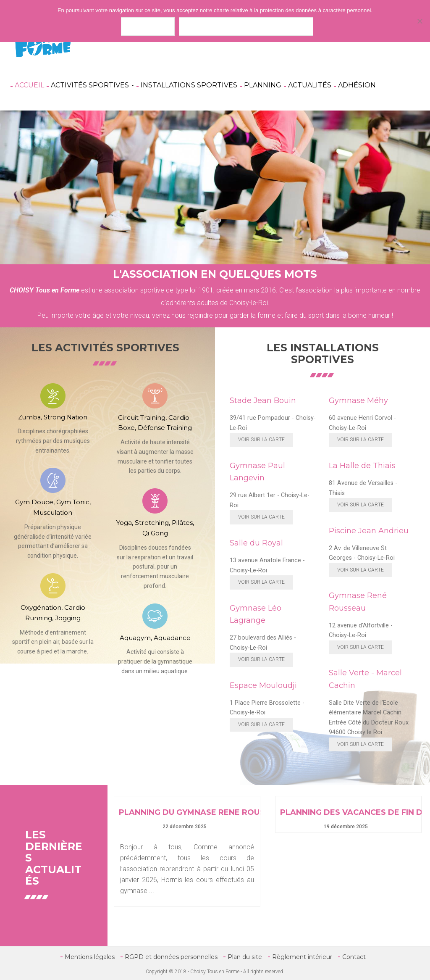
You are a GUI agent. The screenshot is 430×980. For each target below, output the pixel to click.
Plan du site (245, 957)
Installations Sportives (189, 85)
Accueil (29, 85)
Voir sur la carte (261, 440)
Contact (354, 957)
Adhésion (357, 85)
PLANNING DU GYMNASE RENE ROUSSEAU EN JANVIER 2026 (187, 813)
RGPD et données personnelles (171, 957)
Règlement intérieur (302, 957)
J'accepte (148, 26)
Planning (263, 85)
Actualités (310, 85)
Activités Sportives (92, 85)
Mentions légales (90, 957)
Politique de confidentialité (246, 26)
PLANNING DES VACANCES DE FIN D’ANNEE (348, 813)
